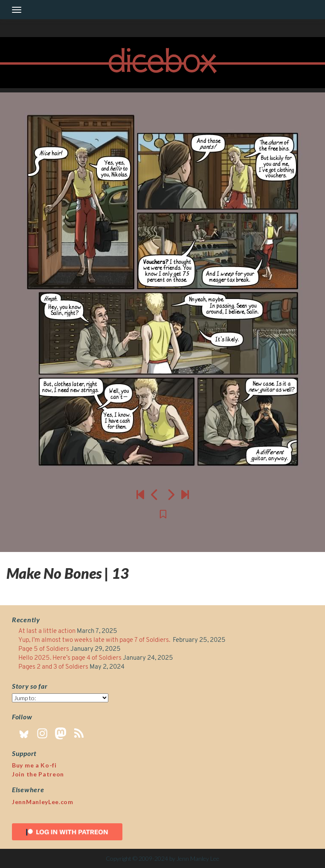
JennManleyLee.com (43, 802)
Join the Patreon (38, 774)
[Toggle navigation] (17, 10)
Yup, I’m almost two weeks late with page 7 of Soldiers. (95, 640)
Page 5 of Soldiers (44, 649)
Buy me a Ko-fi (34, 765)
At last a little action (47, 631)
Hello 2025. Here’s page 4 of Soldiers (70, 658)
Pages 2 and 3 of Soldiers (53, 667)
